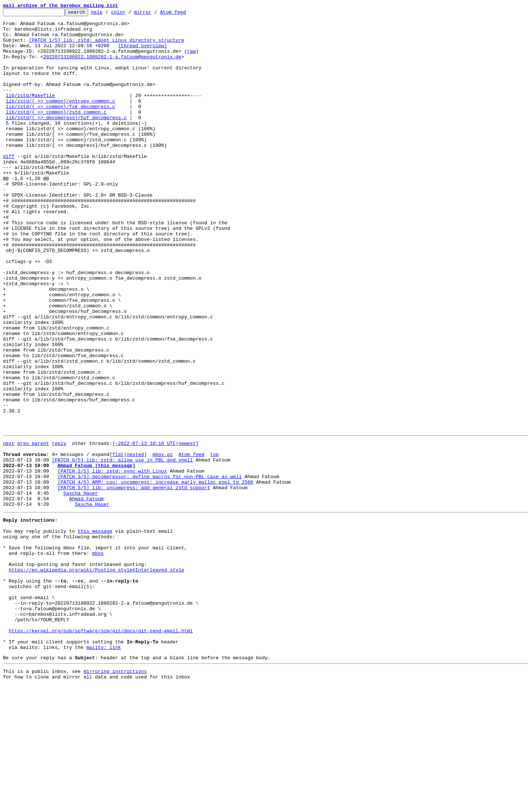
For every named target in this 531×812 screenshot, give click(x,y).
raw (191, 60)
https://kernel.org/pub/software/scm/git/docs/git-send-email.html (101, 751)
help (108, 14)
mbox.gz (163, 542)
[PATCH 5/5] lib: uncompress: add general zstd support (134, 581)
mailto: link (104, 771)
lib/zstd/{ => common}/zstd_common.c (56, 133)
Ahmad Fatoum (86, 595)
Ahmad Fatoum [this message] (96, 555)
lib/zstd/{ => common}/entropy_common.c (60, 120)
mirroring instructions (115, 797)
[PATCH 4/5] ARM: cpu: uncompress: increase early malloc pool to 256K (155, 575)
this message (95, 632)
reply (59, 528)
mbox (98, 658)
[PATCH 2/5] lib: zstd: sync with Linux (112, 562)
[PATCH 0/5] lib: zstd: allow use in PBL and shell (122, 548)
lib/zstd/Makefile (30, 113)
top (214, 542)
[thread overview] (143, 53)
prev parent (33, 528)
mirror (154, 14)
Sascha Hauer (81, 588)
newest (187, 528)
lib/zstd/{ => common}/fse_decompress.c (60, 126)
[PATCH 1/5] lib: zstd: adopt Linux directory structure (106, 46)
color (130, 14)
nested (135, 542)
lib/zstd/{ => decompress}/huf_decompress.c (66, 139)
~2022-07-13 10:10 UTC (145, 528)
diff (9, 186)
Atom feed (184, 14)
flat (118, 542)
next (9, 528)
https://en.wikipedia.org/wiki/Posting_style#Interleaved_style (97, 678)
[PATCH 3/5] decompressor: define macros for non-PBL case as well (150, 568)
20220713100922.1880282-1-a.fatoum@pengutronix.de (112, 66)
